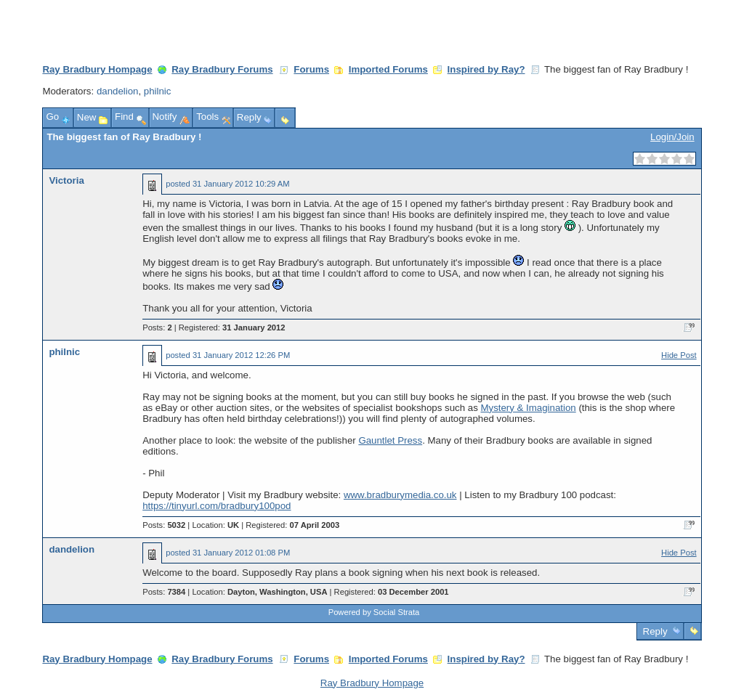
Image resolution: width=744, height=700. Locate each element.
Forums (311, 69)
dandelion (118, 91)
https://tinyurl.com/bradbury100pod (217, 506)
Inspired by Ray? (486, 69)
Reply (655, 631)
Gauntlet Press (390, 440)
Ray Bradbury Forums (222, 69)
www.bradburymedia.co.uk (400, 495)
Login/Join (672, 137)
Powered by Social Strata (374, 612)
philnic (158, 91)
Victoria (66, 180)
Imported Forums (388, 69)
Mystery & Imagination (528, 408)
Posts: (157, 327)
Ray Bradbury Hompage (97, 69)
